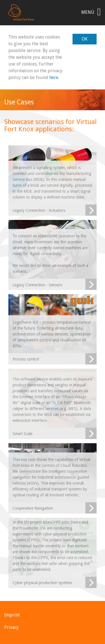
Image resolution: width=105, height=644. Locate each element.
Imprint (12, 615)
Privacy (11, 627)
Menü (91, 12)
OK (85, 39)
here (54, 77)
